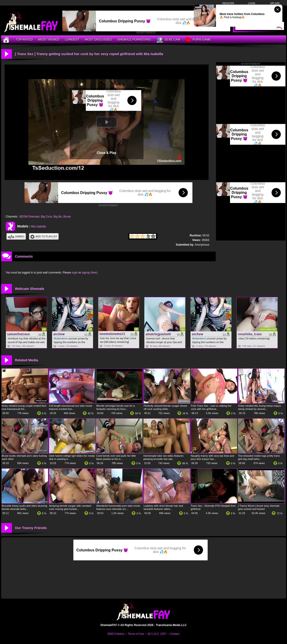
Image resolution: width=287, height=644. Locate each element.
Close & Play (106, 153)
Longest (72, 40)
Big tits (58, 217)
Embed (16, 236)
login (75, 273)
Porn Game (198, 40)
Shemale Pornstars (134, 40)
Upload (275, 3)
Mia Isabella (39, 226)
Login (252, 3)
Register (228, 3)
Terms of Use (136, 634)
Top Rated (24, 40)
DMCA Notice (116, 634)
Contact (175, 634)
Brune (67, 217)
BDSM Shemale (29, 217)
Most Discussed (98, 40)
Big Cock (46, 217)
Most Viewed (49, 40)
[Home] (7, 40)
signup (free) (89, 273)
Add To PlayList (44, 236)
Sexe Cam (168, 40)
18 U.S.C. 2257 (157, 634)
